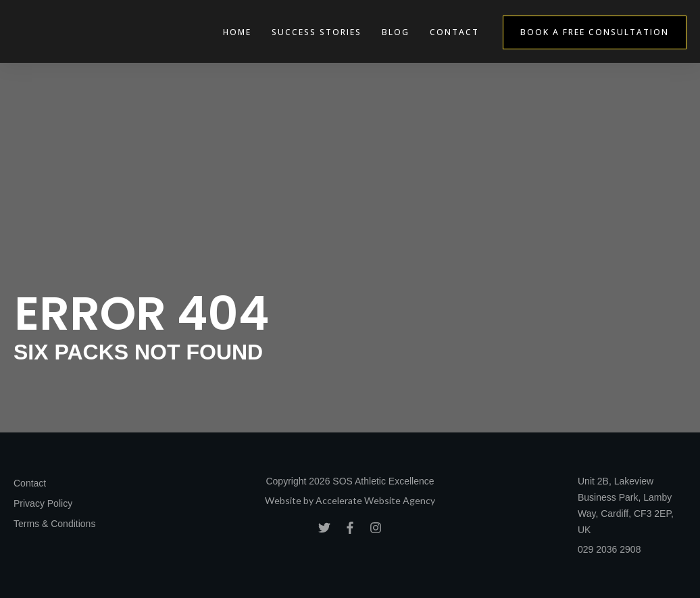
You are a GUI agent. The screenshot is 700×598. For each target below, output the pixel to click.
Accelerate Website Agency (375, 500)
